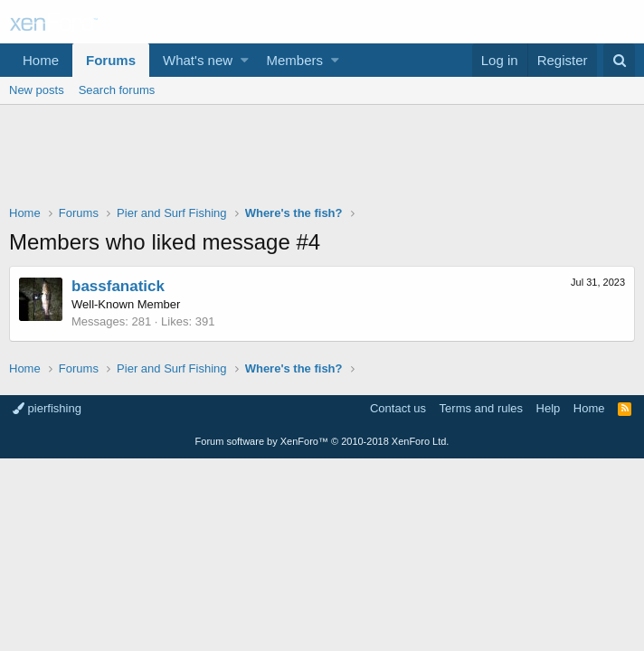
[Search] (619, 60)
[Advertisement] (322, 159)
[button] (245, 60)
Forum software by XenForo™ (322, 441)
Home (41, 60)
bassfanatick (118, 286)
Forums (111, 60)
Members (295, 60)
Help (549, 408)
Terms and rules (481, 408)
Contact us (398, 408)
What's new (198, 60)
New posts (37, 90)
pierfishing (47, 408)
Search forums (117, 90)
